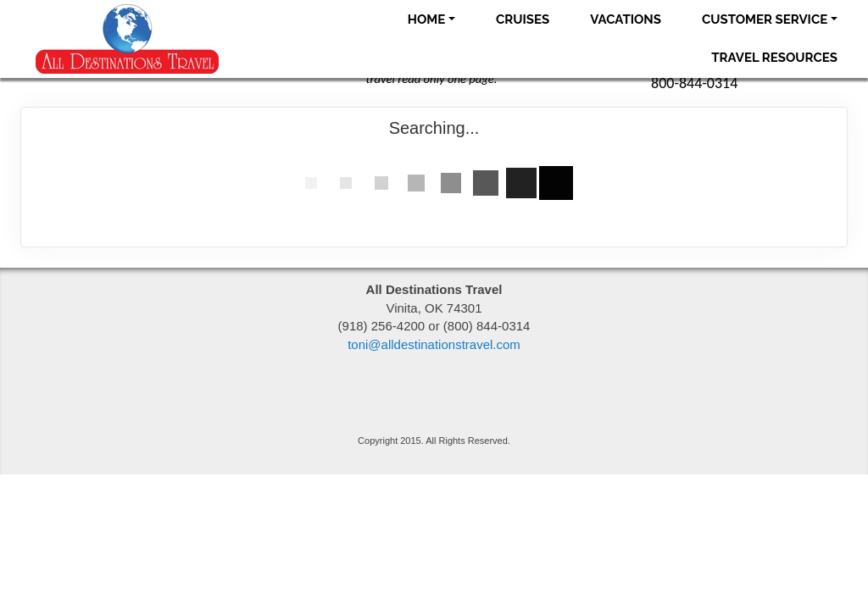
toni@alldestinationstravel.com (434, 344)
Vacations (626, 19)
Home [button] (427, 19)
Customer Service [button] (765, 19)
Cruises (523, 19)
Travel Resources (774, 58)
